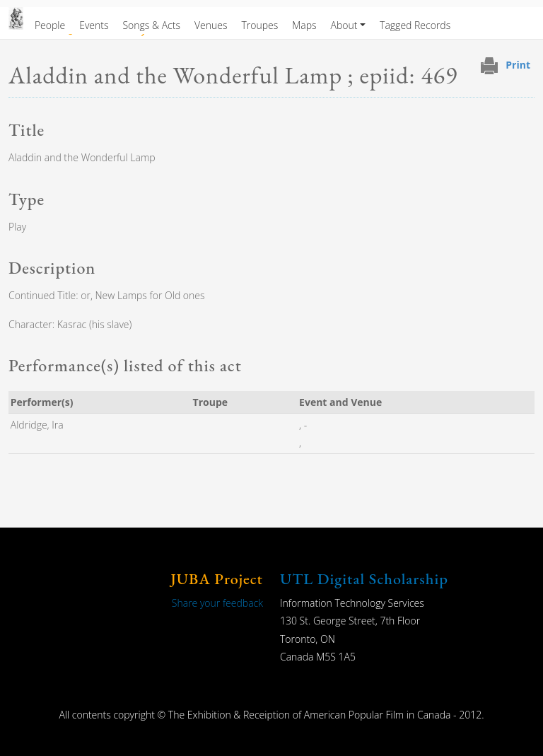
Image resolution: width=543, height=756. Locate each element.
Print (518, 65)
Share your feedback (217, 603)
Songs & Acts (151, 25)
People (50, 25)
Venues (211, 25)
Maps (304, 25)
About (344, 25)
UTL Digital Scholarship (364, 579)
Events (94, 25)
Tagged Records (415, 25)
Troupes (259, 25)
